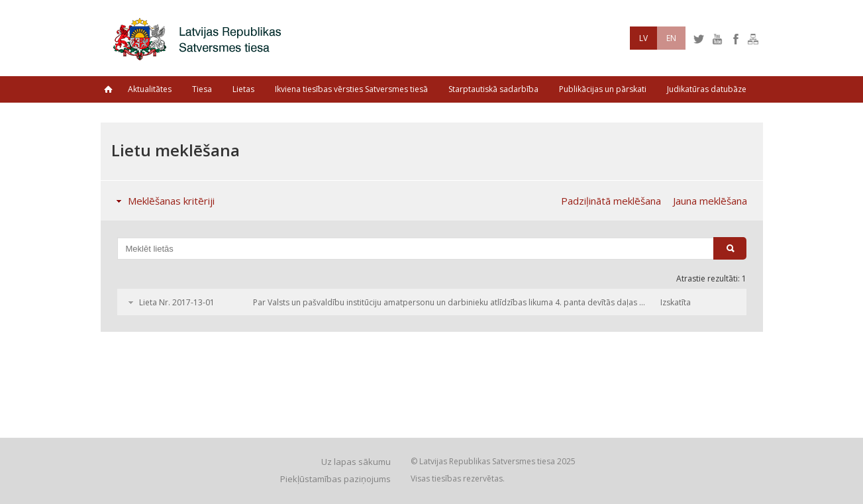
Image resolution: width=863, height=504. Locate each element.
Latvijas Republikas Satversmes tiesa (201, 38)
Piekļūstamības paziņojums (335, 479)
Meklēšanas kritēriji (163, 201)
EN (671, 38)
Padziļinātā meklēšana (611, 201)
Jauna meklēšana (710, 201)
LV (643, 38)
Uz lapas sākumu (356, 462)
